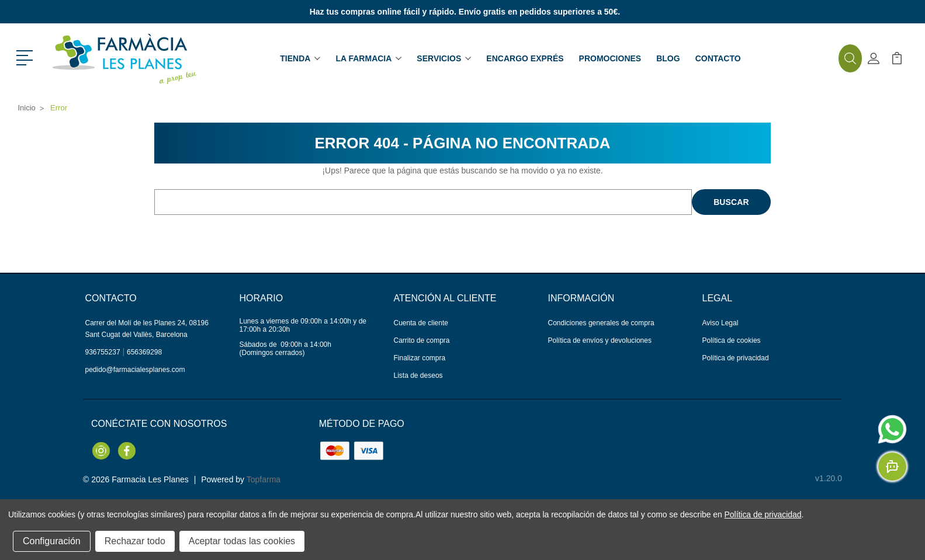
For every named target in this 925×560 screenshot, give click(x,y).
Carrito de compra (422, 340)
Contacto (718, 58)
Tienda (300, 58)
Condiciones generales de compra (601, 323)
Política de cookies (732, 340)
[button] (27, 57)
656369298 (144, 352)
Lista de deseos (418, 375)
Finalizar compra (420, 358)
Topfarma (264, 479)
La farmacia (368, 58)
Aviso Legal (720, 323)
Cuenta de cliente (421, 323)
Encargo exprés (525, 58)
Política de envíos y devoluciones (600, 340)
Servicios (444, 58)
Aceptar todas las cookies (242, 541)
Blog (668, 58)
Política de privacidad (736, 358)
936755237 (103, 352)
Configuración (52, 541)
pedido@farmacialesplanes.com (135, 370)
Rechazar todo (135, 541)
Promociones (610, 58)
